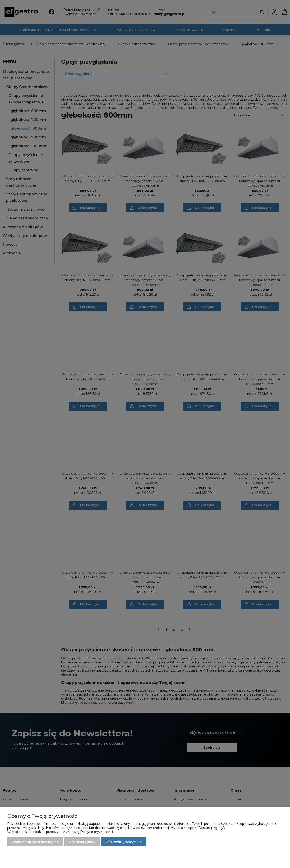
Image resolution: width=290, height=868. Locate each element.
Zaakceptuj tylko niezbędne (35, 842)
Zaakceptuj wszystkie (124, 842)
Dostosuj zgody (82, 842)
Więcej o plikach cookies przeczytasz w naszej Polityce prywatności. (60, 832)
